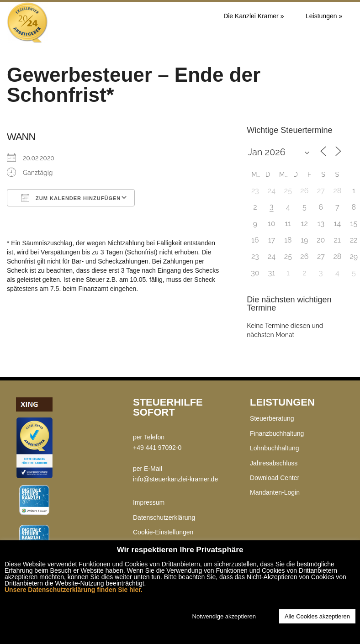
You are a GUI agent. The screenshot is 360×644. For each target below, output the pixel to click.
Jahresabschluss (274, 463)
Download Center (275, 478)
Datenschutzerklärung (164, 517)
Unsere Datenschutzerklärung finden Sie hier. (74, 590)
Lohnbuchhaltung (274, 448)
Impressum (149, 502)
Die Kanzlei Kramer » (254, 16)
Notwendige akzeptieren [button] (224, 616)
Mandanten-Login (275, 492)
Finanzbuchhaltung (277, 433)
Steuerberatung (272, 418)
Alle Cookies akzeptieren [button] (317, 616)
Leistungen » (324, 16)
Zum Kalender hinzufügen (71, 198)
